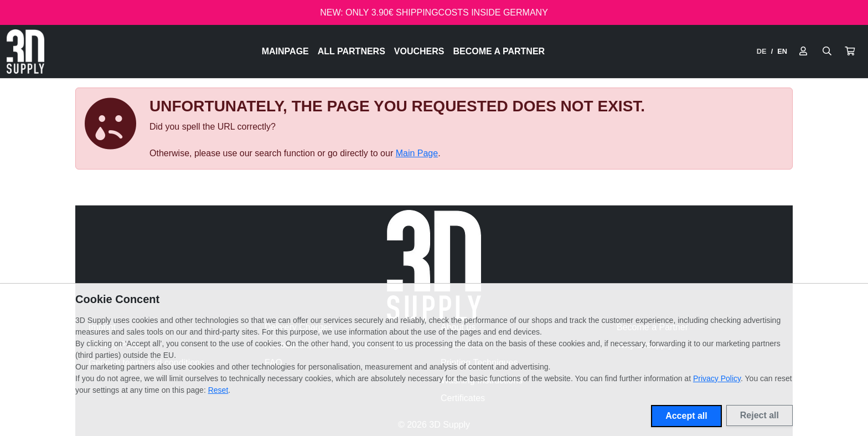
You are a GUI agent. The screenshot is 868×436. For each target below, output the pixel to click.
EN (782, 51)
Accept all (686, 416)
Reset (218, 390)
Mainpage (285, 51)
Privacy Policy (717, 378)
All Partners (352, 51)
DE (762, 51)
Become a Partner (499, 51)
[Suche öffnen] (827, 52)
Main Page (417, 153)
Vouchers (419, 51)
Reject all (759, 415)
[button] (850, 52)
